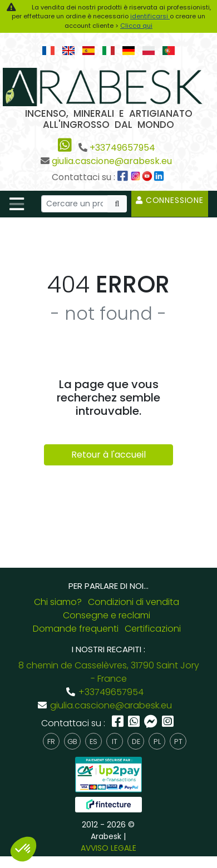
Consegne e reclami (107, 615)
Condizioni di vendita (134, 602)
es (93, 741)
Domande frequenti (76, 629)
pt (178, 741)
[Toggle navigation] (17, 204)
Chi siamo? (58, 602)
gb (72, 741)
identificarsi (150, 16)
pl (157, 741)
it (115, 741)
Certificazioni (153, 629)
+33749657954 (122, 148)
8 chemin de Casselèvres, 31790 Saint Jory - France (109, 672)
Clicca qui (136, 26)
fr (51, 741)
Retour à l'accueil (108, 455)
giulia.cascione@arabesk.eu (112, 161)
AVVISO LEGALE (108, 848)
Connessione (170, 200)
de (136, 741)
